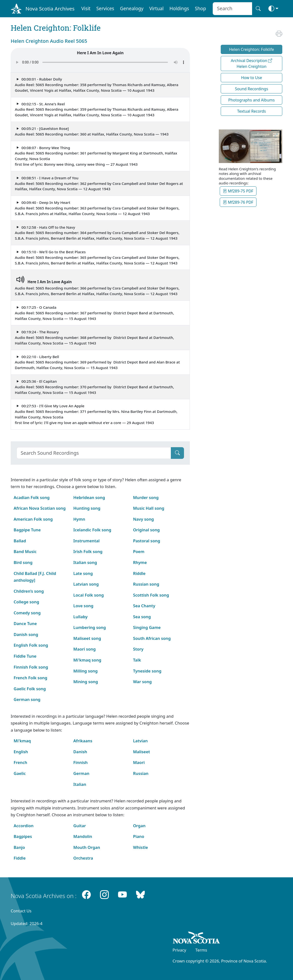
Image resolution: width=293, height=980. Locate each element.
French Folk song (30, 678)
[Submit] (177, 453)
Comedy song (27, 613)
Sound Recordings (251, 89)
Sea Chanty (144, 606)
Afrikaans (83, 741)
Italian (80, 784)
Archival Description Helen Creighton (252, 64)
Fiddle (20, 858)
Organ (139, 826)
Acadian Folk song (32, 497)
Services (105, 8)
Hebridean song (89, 497)
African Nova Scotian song (40, 508)
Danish (80, 752)
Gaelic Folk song (30, 689)
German (81, 773)
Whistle (141, 847)
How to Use (252, 78)
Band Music (25, 551)
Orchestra (83, 858)
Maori (139, 762)
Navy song (144, 519)
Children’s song (29, 591)
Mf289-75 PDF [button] (238, 191)
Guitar (80, 826)
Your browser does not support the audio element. (100, 62)
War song (142, 682)
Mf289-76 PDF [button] (238, 202)
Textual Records (251, 111)
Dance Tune (25, 623)
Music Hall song (149, 508)
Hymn (79, 519)
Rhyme (140, 562)
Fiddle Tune (25, 656)
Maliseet (142, 752)
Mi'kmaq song (87, 660)
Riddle (139, 573)
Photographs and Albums (252, 100)
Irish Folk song (88, 551)
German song (27, 699)
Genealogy (132, 8)
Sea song (142, 617)
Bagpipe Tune (27, 530)
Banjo (19, 847)
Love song (83, 606)
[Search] (94, 453)
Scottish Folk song (151, 595)
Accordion (24, 826)
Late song (83, 573)
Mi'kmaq (22, 741)
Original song (146, 530)
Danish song (26, 634)
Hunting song (87, 508)
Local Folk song (88, 595)
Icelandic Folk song (92, 530)
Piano (139, 836)
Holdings (179, 8)
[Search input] (232, 9)
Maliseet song (87, 638)
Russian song (146, 584)
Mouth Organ (87, 847)
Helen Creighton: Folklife (252, 49)
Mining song (86, 682)
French (20, 762)
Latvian (140, 741)
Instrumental (86, 541)
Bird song (23, 562)
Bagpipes (23, 836)
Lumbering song (90, 627)
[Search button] (258, 9)
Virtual (156, 8)
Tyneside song (147, 671)
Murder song (146, 497)
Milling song (85, 671)
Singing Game (147, 627)
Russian (141, 773)
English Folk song (31, 645)
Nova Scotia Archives (50, 9)
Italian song (85, 562)
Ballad (20, 541)
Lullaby (80, 617)
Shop (201, 8)
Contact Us (21, 911)
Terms (201, 950)
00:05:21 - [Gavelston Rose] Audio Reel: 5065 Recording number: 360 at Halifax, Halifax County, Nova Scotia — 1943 (92, 131)
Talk (137, 660)
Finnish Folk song (31, 667)
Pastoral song (147, 541)
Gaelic (20, 773)
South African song (152, 638)
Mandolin (83, 836)
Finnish (80, 762)
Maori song (84, 649)
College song (26, 602)
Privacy (179, 950)
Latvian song (86, 584)
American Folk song (33, 519)
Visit (86, 8)
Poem (139, 551)
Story (138, 649)
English (21, 752)
